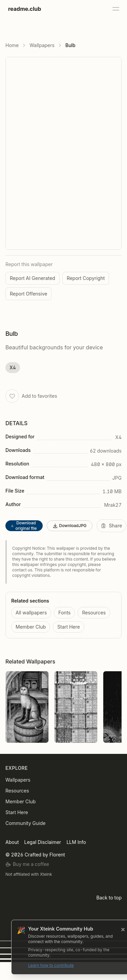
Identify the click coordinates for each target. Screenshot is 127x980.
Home (12, 45)
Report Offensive (28, 294)
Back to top (109, 898)
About (12, 842)
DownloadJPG (70, 526)
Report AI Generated (33, 278)
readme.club (25, 9)
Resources (94, 613)
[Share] (112, 526)
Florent (57, 855)
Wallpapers (42, 45)
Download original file (24, 526)
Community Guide (25, 823)
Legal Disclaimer (43, 842)
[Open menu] (115, 9)
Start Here (69, 627)
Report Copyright (86, 278)
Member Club (31, 627)
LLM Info (76, 842)
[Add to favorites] (12, 396)
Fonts (64, 613)
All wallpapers (31, 613)
